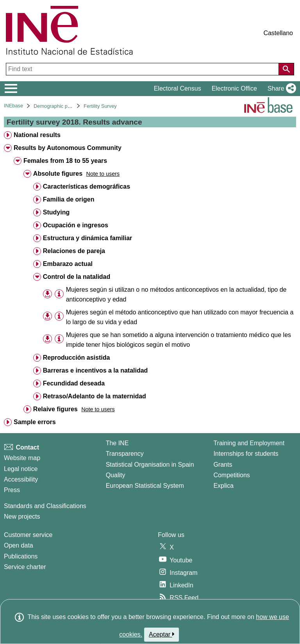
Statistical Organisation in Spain (150, 465)
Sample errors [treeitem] (35, 422)
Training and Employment (249, 443)
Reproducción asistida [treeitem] (77, 358)
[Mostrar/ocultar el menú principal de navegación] (11, 89)
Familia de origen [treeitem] (69, 199)
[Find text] (143, 69)
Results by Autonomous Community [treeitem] (68, 148)
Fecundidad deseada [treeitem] (74, 383)
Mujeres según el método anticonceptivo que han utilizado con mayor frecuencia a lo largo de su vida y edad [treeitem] (180, 317)
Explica (223, 486)
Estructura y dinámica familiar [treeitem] (88, 238)
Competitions (231, 475)
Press (12, 490)
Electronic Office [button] (234, 88)
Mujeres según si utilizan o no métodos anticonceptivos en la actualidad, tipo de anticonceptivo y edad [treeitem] (176, 294)
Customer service (28, 535)
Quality (116, 475)
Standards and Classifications (45, 506)
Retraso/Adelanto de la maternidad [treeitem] (95, 396)
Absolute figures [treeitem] (58, 174)
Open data (19, 545)
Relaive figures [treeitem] (55, 409)
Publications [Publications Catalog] (21, 556)
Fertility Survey (100, 106)
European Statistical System (145, 486)
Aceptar (162, 634)
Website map (22, 458)
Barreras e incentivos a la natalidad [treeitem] (96, 370)
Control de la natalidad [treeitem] (77, 277)
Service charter (25, 567)
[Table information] (59, 294)
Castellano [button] (278, 33)
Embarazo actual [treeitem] (68, 264)
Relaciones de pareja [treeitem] (74, 251)
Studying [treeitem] (56, 212)
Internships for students (246, 454)
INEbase (13, 106)
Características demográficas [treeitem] (87, 186)
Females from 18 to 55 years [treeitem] (65, 161)
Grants (223, 465)
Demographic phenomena (62, 106)
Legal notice (21, 469)
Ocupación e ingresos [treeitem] (76, 225)
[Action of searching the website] (286, 69)
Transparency (125, 454)
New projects (22, 516)
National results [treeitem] (37, 135)
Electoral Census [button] (178, 88)
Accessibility (21, 479)
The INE (117, 443)
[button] (280, 89)
